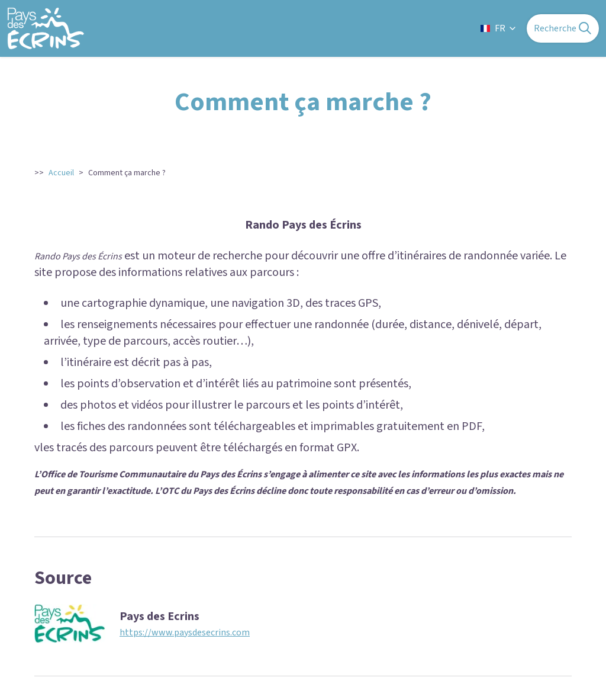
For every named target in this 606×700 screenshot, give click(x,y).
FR (499, 28)
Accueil (61, 173)
